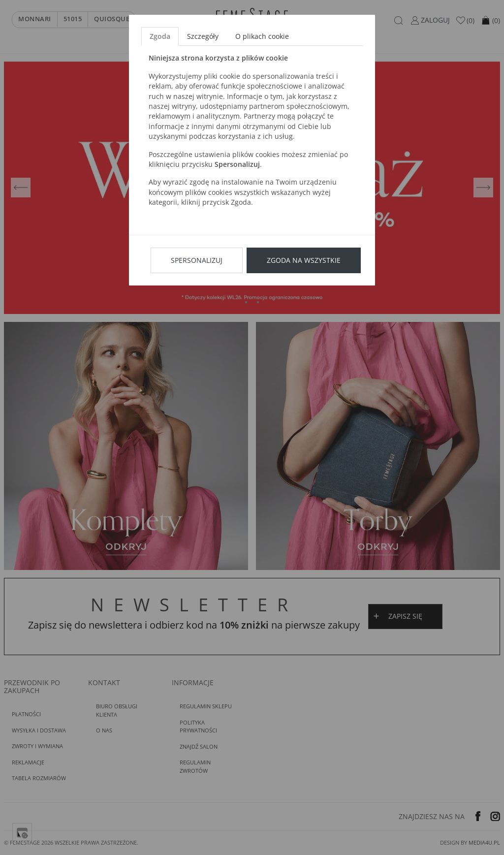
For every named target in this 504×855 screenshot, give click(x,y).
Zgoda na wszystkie (304, 260)
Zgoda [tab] (160, 36)
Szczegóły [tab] (203, 36)
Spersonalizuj (197, 260)
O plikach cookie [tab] (262, 36)
